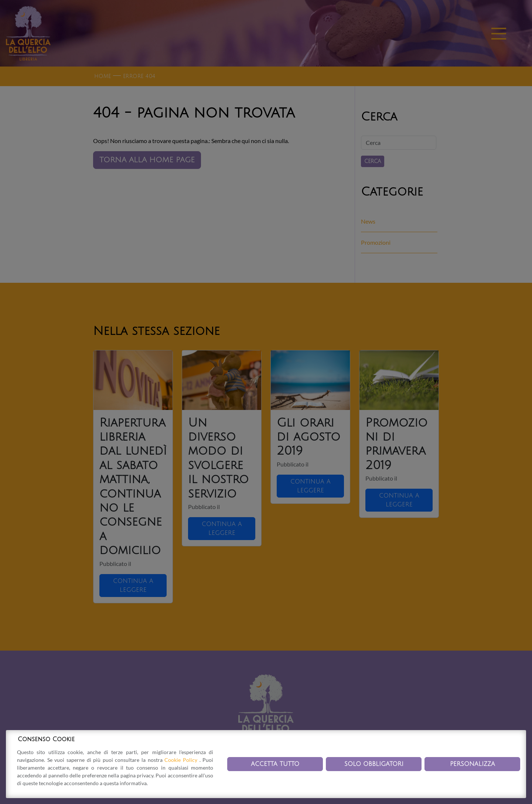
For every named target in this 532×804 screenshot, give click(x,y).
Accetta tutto (275, 764)
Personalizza (473, 764)
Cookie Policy (182, 760)
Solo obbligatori (374, 764)
